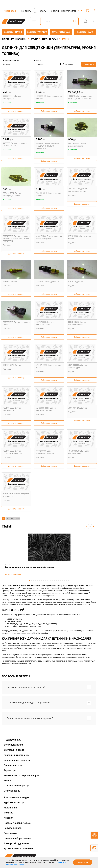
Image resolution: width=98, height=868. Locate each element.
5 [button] (37, 580)
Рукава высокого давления (19, 848)
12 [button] (52, 580)
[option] (49, 554)
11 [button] (50, 580)
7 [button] (42, 580)
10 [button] (48, 580)
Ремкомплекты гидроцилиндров (21, 775)
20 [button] (69, 580)
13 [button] (54, 580)
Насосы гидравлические (17, 822)
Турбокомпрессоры (14, 802)
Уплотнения (10, 807)
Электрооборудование (16, 843)
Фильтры (9, 812)
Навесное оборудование (17, 838)
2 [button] (31, 580)
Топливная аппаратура (16, 797)
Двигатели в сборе (14, 749)
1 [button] (29, 580)
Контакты (26, 11)
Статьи (44, 11)
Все (18, 518)
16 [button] (61, 580)
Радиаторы (10, 770)
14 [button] (56, 580)
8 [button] (44, 580)
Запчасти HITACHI (13, 32)
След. (12, 518)
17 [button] (63, 580)
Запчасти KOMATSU (37, 32)
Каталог (34, 38)
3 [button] (33, 580)
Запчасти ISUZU (85, 32)
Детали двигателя (14, 744)
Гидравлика (10, 833)
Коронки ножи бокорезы (17, 760)
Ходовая (8, 817)
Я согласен (83, 862)
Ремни (7, 780)
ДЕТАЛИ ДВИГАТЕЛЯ (50, 38)
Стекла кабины (12, 790)
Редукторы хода (13, 828)
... (80, 10)
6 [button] (39, 580)
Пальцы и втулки (13, 765)
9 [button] (46, 580)
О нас (36, 11)
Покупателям (69, 11)
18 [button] (65, 580)
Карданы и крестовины (16, 754)
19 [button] (67, 580)
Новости (54, 11)
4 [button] (35, 580)
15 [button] (59, 580)
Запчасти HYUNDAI (61, 32)
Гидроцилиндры (13, 739)
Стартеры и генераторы (17, 785)
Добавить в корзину (16, 110)
